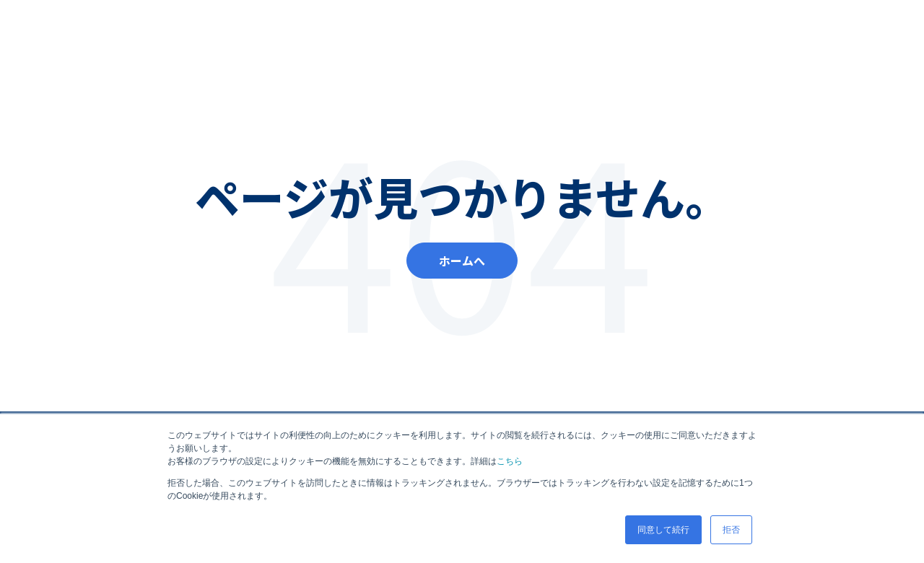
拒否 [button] (731, 530)
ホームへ (462, 261)
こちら (510, 461)
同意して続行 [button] (663, 530)
